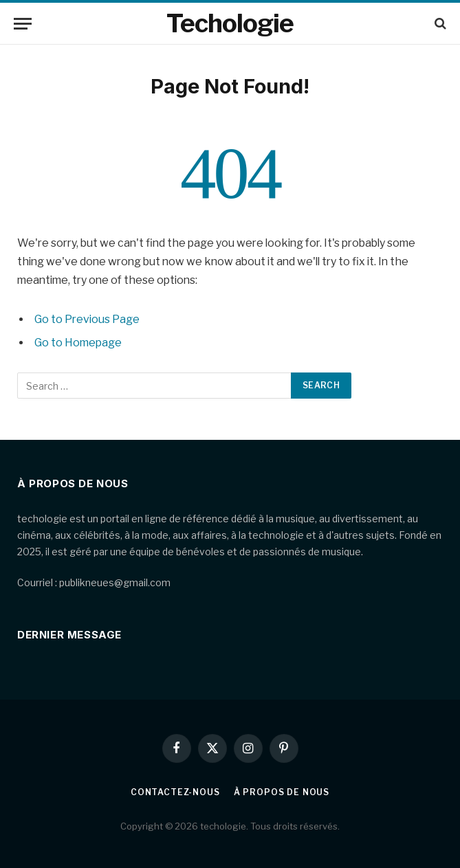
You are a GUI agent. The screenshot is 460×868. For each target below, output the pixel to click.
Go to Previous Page (87, 319)
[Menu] (23, 24)
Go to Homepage (78, 343)
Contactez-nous (175, 792)
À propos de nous (282, 792)
